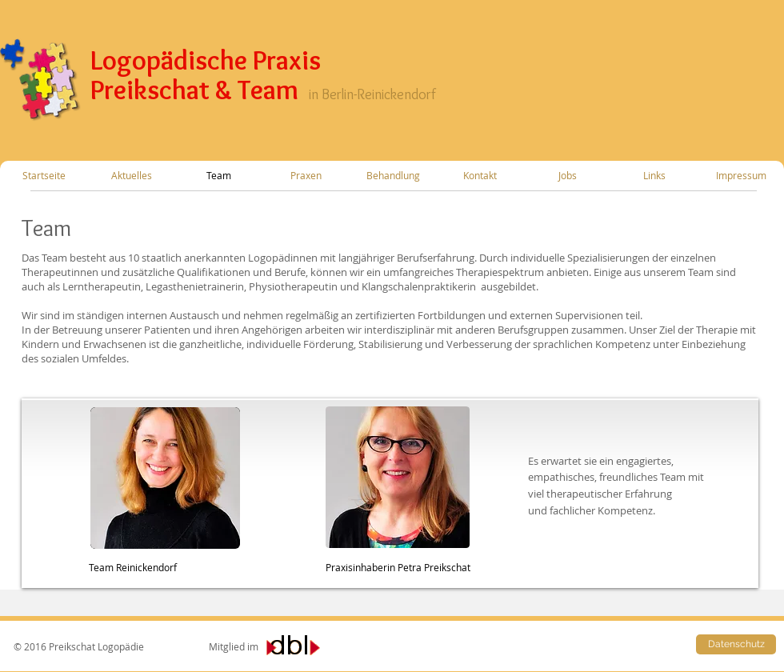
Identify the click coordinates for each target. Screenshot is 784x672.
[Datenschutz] (736, 644)
